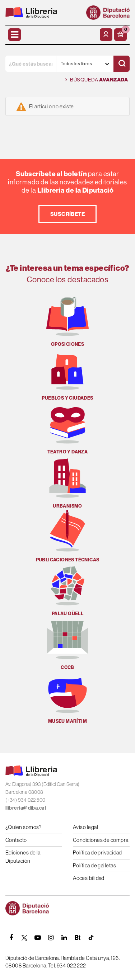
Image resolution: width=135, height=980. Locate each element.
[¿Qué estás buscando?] (31, 64)
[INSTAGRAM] (51, 938)
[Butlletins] (78, 938)
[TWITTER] (24, 938)
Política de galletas (94, 865)
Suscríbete (68, 214)
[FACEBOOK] (11, 938)
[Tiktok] (91, 938)
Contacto (16, 840)
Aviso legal (85, 827)
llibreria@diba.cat (26, 808)
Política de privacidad (97, 852)
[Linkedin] (64, 938)
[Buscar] (122, 64)
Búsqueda (97, 80)
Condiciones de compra (101, 840)
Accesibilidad (89, 878)
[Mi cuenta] (106, 35)
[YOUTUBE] (38, 938)
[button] (120, 35)
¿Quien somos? (24, 827)
